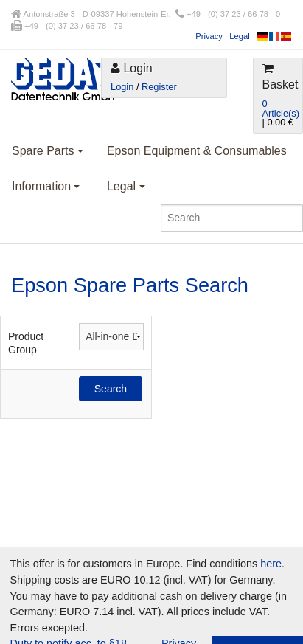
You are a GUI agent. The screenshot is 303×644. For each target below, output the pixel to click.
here (271, 564)
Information (46, 186)
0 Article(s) (281, 108)
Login (122, 87)
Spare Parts (48, 151)
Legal (239, 36)
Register (159, 87)
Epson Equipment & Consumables (197, 151)
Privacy (209, 36)
